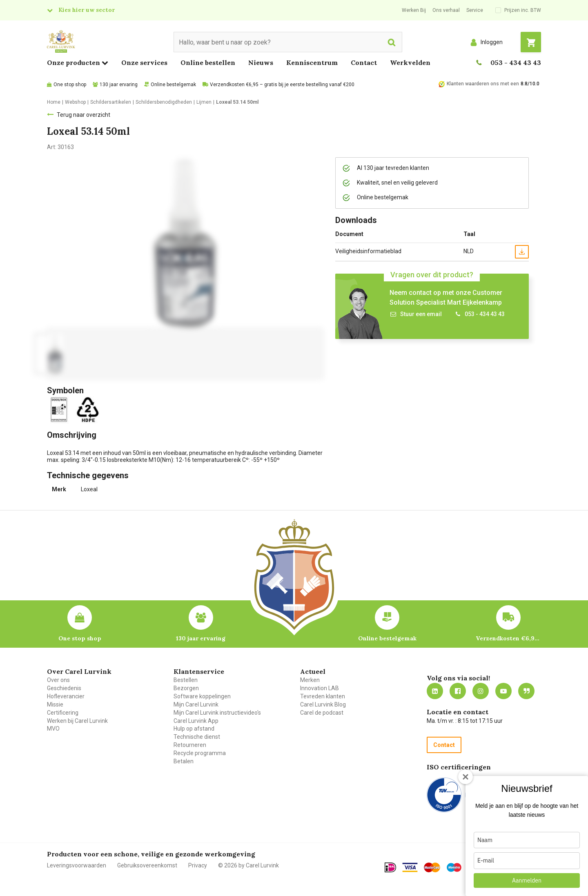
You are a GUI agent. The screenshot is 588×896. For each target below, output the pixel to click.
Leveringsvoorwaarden (77, 865)
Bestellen (186, 680)
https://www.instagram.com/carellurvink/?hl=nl (481, 691)
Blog (526, 691)
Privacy (198, 865)
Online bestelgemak (173, 85)
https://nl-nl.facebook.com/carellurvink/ (458, 691)
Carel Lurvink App (196, 721)
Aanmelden (527, 880)
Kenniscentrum (312, 62)
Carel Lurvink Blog (323, 704)
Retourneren (190, 745)
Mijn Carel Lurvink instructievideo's (217, 713)
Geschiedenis (64, 688)
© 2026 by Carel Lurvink (248, 865)
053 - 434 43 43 (516, 62)
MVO (53, 729)
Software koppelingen (202, 696)
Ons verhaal (446, 10)
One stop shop (70, 85)
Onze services (144, 62)
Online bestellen (208, 62)
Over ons (58, 680)
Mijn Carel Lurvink (196, 704)
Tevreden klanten (323, 696)
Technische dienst (197, 737)
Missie (55, 704)
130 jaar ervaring (119, 85)
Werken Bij (414, 10)
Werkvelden (410, 62)
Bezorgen (186, 688)
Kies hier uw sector (87, 10)
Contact (364, 62)
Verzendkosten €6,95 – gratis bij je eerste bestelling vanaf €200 (282, 85)
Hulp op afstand (194, 729)
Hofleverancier (66, 696)
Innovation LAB (320, 688)
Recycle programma (200, 753)
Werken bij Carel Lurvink (77, 721)
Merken (310, 680)
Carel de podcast (322, 713)
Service (475, 10)
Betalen (184, 761)
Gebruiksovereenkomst (147, 865)
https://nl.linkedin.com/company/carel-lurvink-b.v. (435, 691)
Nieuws (261, 62)
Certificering (63, 713)
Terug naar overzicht (84, 115)
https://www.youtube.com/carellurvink (503, 691)
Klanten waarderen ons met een (483, 84)
